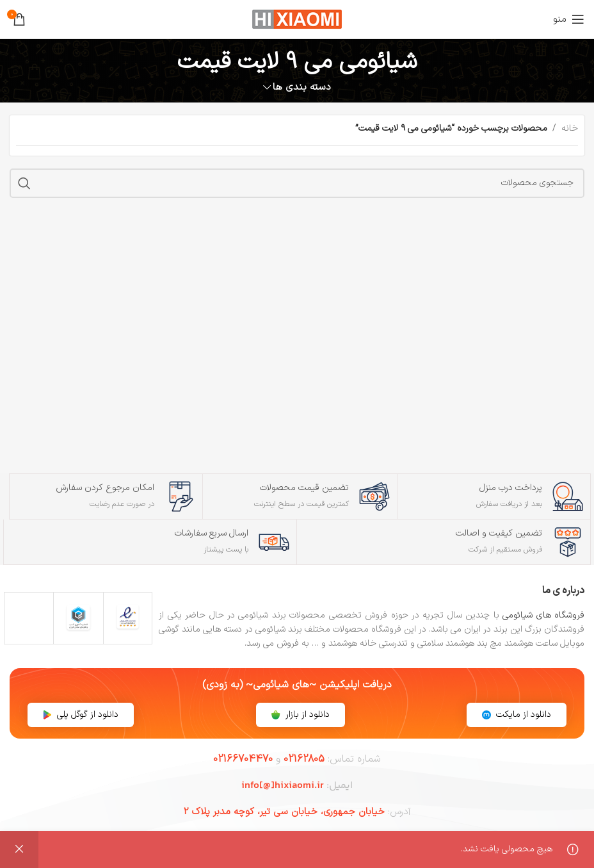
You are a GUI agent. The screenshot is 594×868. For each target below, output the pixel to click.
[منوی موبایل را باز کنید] (569, 19)
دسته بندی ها (302, 87)
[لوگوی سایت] (297, 19)
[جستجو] (297, 183)
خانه (570, 128)
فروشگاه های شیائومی (543, 615)
